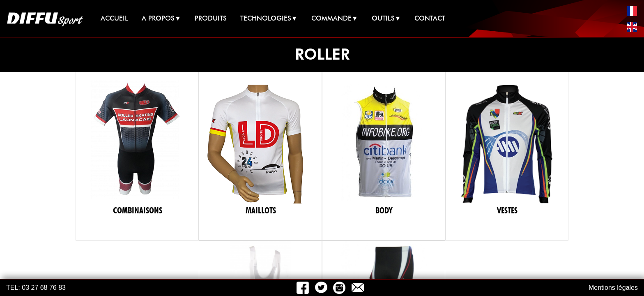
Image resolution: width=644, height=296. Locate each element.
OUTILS (386, 18)
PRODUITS (211, 18)
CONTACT (430, 18)
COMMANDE (335, 18)
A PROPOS (161, 18)
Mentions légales (613, 288)
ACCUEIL (114, 18)
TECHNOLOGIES (269, 18)
